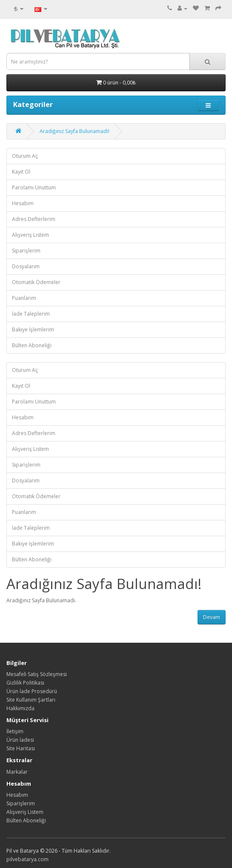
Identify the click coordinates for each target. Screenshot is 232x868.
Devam (212, 617)
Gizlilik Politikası (25, 683)
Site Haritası (21, 748)
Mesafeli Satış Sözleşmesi (37, 674)
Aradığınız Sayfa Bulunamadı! (74, 131)
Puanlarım (24, 298)
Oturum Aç (25, 156)
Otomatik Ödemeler (36, 282)
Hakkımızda (20, 708)
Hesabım (23, 203)
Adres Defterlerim (34, 219)
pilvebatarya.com (27, 859)
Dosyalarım (26, 266)
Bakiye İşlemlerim (33, 329)
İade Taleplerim (31, 314)
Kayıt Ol (21, 172)
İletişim (15, 731)
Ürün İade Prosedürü (32, 691)
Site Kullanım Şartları (31, 700)
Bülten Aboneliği (32, 345)
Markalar (17, 772)
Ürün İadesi (20, 740)
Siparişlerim (26, 251)
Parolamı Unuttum (34, 187)
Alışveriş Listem (30, 235)
